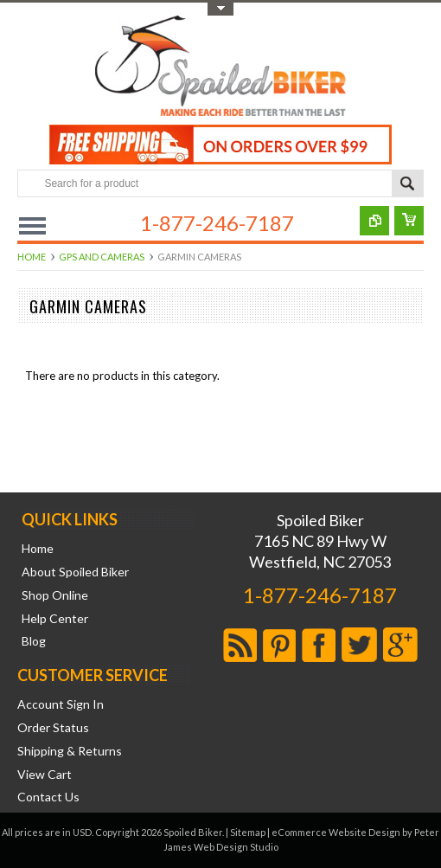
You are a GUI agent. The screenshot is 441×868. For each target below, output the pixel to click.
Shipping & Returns (70, 751)
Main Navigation (32, 225)
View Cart (45, 775)
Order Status (53, 728)
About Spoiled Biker (75, 572)
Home (32, 257)
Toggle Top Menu (220, 9)
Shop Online (55, 595)
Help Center (55, 619)
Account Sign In (61, 704)
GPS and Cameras (102, 257)
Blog (34, 641)
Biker (220, 68)
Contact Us (48, 797)
